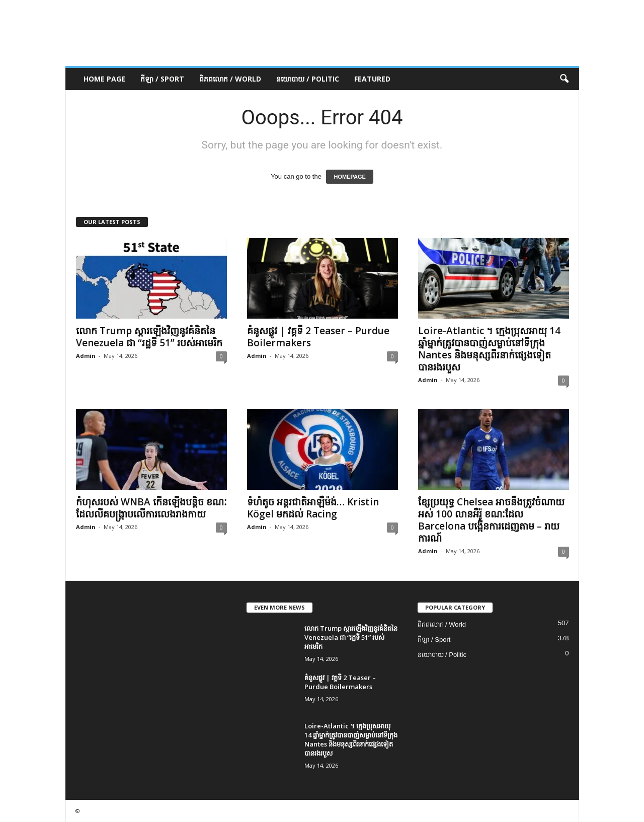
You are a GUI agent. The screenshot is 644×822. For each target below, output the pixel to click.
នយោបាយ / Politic (308, 79)
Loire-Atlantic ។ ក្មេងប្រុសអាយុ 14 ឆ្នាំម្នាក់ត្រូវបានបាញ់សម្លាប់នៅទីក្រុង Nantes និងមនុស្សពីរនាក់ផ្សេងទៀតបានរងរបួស (489, 349)
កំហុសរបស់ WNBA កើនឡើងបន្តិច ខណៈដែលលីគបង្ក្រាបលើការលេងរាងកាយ (151, 508)
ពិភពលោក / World (230, 79)
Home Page (104, 79)
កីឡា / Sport (162, 79)
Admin (86, 356)
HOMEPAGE (349, 177)
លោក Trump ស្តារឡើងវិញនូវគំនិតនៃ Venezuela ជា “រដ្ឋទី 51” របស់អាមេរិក (149, 337)
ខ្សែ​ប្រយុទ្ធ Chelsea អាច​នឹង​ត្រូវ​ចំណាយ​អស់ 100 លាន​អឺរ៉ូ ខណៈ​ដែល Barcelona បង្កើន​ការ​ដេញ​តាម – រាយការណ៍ (491, 520)
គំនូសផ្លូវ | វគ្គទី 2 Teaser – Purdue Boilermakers (318, 337)
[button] (564, 79)
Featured (372, 79)
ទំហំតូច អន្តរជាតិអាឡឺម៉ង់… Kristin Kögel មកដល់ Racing (313, 508)
